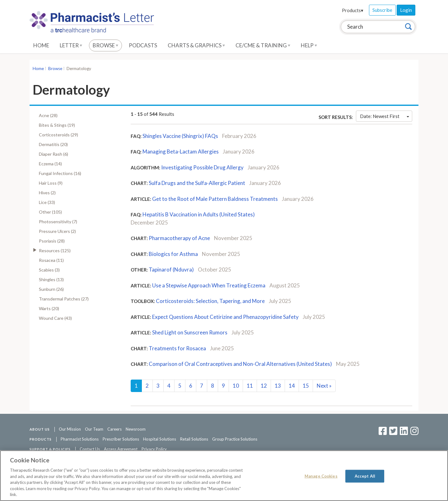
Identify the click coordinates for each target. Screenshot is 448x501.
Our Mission (70, 429)
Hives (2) (47, 193)
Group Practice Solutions (235, 439)
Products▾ (353, 10)
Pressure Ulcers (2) (57, 231)
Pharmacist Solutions (80, 439)
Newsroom (136, 429)
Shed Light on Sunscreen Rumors (190, 332)
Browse (105, 45)
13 (278, 386)
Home (41, 45)
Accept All (365, 476)
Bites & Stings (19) (57, 125)
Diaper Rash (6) (54, 154)
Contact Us (90, 449)
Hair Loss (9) (51, 183)
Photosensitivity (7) (58, 222)
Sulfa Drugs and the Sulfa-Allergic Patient (197, 183)
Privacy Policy (154, 449)
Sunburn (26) (51, 289)
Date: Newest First (385, 116)
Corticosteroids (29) (58, 135)
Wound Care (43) (55, 318)
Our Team (94, 429)
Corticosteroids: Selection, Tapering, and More (210, 301)
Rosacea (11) (51, 260)
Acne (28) (48, 115)
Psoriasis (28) (52, 241)
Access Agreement (121, 449)
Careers (114, 429)
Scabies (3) (49, 270)
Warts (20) (49, 308)
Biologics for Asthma (173, 254)
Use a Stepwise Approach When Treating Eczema (209, 285)
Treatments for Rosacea (177, 348)
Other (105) (50, 212)
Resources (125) (55, 250)
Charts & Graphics (196, 45)
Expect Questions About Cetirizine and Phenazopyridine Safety (225, 317)
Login (406, 10)
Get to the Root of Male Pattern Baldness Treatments (215, 199)
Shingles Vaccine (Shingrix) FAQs (180, 136)
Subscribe (382, 10)
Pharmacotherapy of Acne (179, 238)
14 (292, 386)
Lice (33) (47, 202)
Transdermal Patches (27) (64, 299)
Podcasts (143, 45)
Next (324, 386)
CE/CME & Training (263, 45)
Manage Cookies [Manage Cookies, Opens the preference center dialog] (321, 476)
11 (250, 386)
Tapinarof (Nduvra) (171, 269)
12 (264, 386)
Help (309, 45)
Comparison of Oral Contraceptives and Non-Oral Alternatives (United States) (240, 364)
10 (236, 386)
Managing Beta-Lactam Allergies (181, 151)
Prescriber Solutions (121, 439)
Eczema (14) (50, 164)
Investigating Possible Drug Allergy (202, 167)
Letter (71, 45)
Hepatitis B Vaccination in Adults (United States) (199, 214)
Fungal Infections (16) (60, 173)
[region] (224, 476)
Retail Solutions (194, 439)
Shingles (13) (51, 279)
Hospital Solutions (160, 439)
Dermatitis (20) (53, 144)
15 (306, 386)
